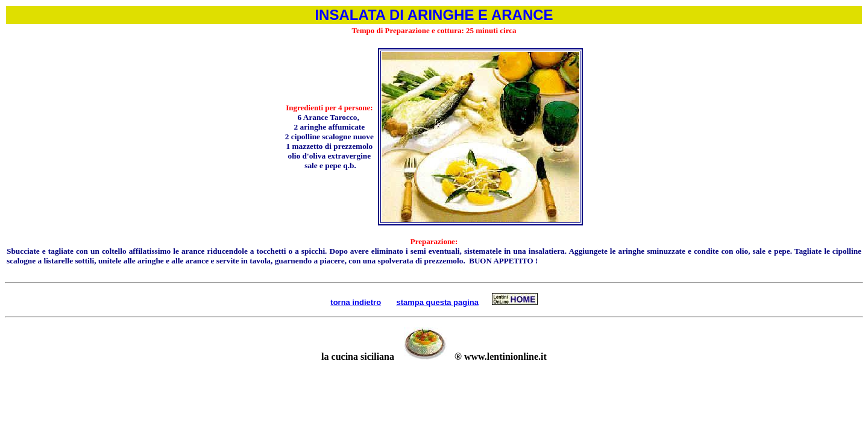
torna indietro (356, 302)
